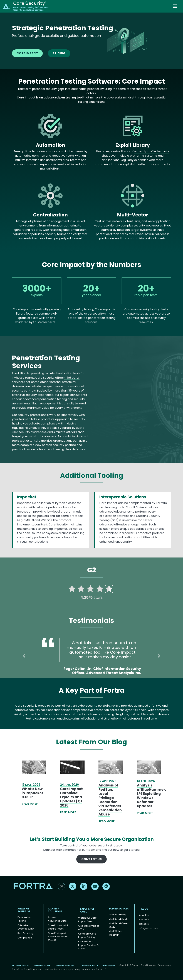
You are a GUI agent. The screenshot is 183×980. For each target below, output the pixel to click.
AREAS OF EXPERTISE (24, 910)
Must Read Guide (118, 919)
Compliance (25, 938)
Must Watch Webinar (115, 933)
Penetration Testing (24, 919)
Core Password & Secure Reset (58, 927)
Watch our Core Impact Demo (87, 920)
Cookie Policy (42, 965)
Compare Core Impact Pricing (87, 936)
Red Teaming (25, 933)
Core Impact (27, 53)
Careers (144, 924)
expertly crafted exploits (152, 151)
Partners (144, 920)
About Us (144, 915)
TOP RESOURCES (119, 909)
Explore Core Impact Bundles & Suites (88, 945)
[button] (24, 656)
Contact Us (92, 859)
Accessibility (90, 965)
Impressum (109, 965)
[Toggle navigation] (175, 6)
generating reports (28, 230)
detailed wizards (57, 160)
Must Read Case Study (118, 925)
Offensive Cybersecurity (26, 927)
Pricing (59, 53)
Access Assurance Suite (57, 919)
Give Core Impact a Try (88, 928)
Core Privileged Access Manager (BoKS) (58, 937)
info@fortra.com (149, 928)
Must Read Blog (118, 915)
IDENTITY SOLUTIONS (55, 910)
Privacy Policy (21, 965)
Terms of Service (64, 965)
